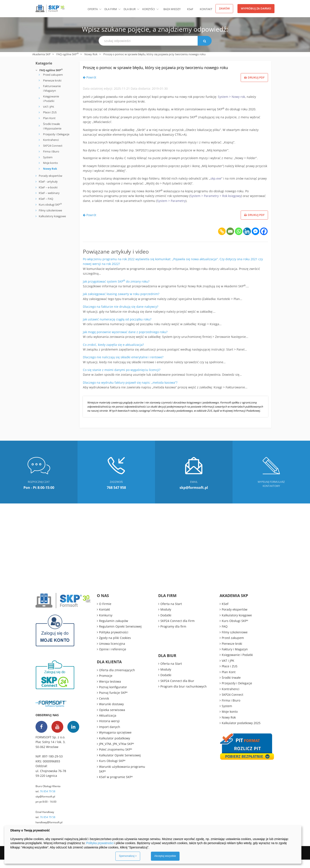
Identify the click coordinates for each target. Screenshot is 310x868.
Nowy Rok (91, 54)
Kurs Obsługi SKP (112, 769)
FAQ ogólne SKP (67, 54)
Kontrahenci (51, 140)
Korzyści (149, 9)
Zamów (224, 8)
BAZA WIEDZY (172, 9)
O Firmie (105, 612)
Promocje (106, 684)
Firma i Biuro (51, 151)
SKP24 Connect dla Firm (177, 629)
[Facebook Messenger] (255, 240)
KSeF (190, 9)
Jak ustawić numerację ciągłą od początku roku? (117, 328)
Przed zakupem (53, 75)
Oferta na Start (171, 612)
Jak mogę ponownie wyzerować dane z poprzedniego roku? (125, 340)
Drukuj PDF (254, 86)
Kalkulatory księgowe (52, 216)
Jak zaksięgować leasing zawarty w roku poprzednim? (121, 302)
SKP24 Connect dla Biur (177, 689)
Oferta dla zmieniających (117, 678)
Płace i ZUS (50, 112)
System (48, 157)
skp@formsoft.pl (45, 805)
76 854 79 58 (48, 800)
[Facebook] (264, 240)
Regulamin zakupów (114, 629)
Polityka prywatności (114, 641)
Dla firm (111, 9)
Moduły (166, 618)
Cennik (104, 707)
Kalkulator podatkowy (115, 747)
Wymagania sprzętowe (115, 741)
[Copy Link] (222, 240)
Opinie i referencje (113, 658)
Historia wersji (109, 730)
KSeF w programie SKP (116, 786)
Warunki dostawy (111, 712)
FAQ (225, 635)
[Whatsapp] (239, 240)
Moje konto (50, 163)
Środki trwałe (231, 686)
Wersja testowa (110, 690)
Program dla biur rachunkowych (184, 695)
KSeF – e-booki (48, 187)
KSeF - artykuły (48, 182)
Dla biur (130, 9)
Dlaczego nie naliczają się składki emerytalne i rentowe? (123, 366)
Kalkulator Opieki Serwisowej (120, 764)
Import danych (110, 735)
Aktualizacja (108, 724)
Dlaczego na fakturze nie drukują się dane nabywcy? (121, 315)
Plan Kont (49, 118)
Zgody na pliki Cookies (115, 646)
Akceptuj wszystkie (165, 856)
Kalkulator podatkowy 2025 (241, 731)
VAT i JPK (49, 107)
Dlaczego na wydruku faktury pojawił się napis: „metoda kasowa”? (130, 391)
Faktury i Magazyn (235, 658)
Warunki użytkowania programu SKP (122, 777)
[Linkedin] (247, 240)
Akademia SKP (41, 54)
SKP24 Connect (53, 146)
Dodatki (166, 624)
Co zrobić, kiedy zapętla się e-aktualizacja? (113, 353)
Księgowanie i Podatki (51, 99)
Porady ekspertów (50, 176)
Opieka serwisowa (112, 718)
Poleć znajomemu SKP (116, 758)
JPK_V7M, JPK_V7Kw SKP (117, 752)
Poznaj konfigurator (113, 695)
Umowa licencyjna (112, 652)
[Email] (230, 240)
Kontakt (206, 9)
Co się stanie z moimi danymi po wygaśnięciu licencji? (122, 378)
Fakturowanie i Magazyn (52, 88)
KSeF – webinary (49, 193)
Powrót (90, 86)
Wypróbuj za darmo (256, 8)
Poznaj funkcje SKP (113, 701)
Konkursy (106, 624)
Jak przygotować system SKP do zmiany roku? (116, 290)
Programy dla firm (173, 635)
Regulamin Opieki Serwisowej (120, 635)
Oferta (93, 9)
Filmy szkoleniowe (50, 210)
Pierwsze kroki (52, 80)
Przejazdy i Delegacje (56, 134)
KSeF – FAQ (46, 199)
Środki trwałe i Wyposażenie (52, 126)
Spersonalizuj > (128, 856)
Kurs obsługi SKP (50, 205)
